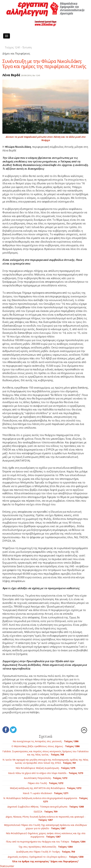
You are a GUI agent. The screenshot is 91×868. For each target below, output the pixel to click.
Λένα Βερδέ (11, 75)
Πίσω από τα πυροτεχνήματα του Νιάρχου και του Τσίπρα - (46, 842)
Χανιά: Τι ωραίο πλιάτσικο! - (46, 793)
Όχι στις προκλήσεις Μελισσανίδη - (46, 847)
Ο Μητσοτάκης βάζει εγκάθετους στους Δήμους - (45, 746)
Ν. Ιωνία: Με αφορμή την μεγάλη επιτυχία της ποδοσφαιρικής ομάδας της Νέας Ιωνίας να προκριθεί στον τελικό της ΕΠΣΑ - (45, 761)
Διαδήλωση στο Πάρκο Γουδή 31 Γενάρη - (45, 852)
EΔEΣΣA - (45, 812)
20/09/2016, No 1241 (31, 75)
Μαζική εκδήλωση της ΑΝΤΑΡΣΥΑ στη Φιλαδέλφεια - (46, 788)
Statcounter (7, 866)
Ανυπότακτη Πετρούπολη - (46, 778)
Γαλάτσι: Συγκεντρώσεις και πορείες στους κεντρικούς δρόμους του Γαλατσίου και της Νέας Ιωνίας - (45, 753)
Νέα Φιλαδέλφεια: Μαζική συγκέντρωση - (45, 768)
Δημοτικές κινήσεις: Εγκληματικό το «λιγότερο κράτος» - (45, 857)
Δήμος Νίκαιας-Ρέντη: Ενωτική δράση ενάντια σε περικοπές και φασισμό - (45, 818)
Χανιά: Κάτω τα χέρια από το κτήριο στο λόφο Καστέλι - (46, 773)
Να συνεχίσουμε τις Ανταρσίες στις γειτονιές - (46, 741)
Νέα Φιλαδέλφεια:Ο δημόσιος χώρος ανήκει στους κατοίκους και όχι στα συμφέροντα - (46, 835)
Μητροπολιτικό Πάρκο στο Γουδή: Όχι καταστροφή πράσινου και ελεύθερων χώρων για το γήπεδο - (45, 827)
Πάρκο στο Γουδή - (45, 783)
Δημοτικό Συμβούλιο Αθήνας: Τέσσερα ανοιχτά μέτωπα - (45, 807)
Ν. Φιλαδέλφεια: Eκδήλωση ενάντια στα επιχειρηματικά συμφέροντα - (45, 800)
